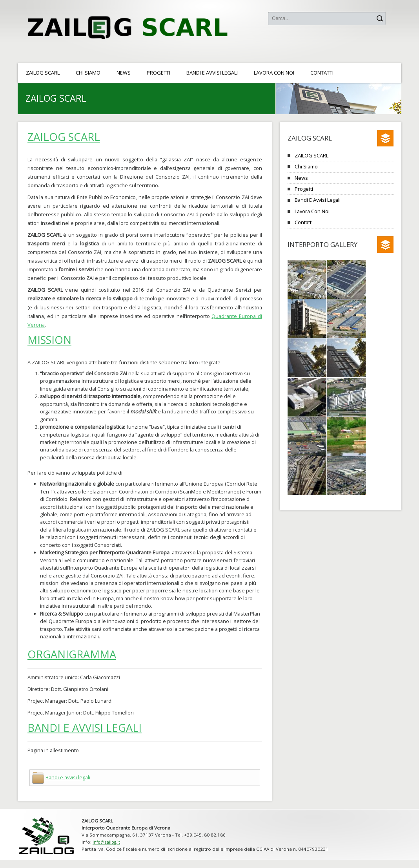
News (301, 178)
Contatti (304, 222)
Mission (49, 340)
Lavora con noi (312, 211)
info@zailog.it (106, 842)
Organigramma (72, 654)
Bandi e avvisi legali (85, 728)
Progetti (304, 189)
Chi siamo (306, 166)
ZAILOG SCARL (64, 137)
